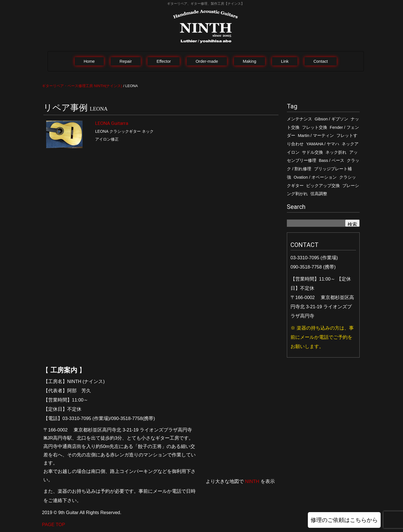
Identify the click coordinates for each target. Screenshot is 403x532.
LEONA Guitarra (112, 123)
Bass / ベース (331, 160)
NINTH (252, 481)
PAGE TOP (54, 524)
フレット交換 (315, 127)
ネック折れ (336, 152)
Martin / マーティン (316, 136)
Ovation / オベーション (315, 177)
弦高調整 (319, 194)
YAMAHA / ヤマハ (323, 144)
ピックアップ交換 (323, 186)
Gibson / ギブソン (331, 119)
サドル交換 (312, 152)
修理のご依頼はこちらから (344, 520)
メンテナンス (299, 119)
